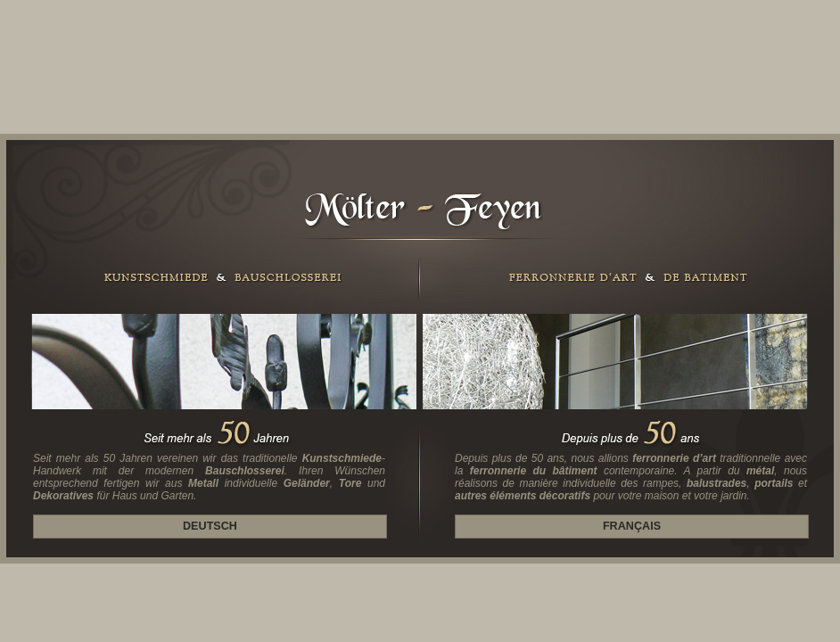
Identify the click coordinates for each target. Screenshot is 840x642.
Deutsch (210, 526)
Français (632, 526)
